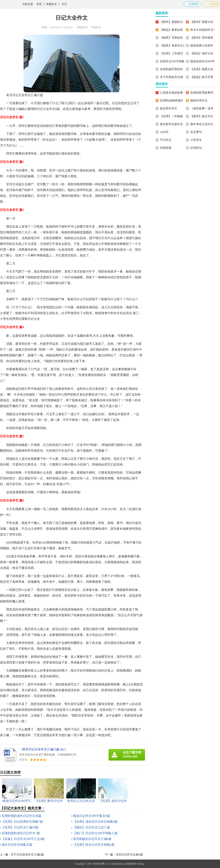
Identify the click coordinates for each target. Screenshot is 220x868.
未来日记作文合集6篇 (129, 855)
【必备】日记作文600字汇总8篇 (23, 839)
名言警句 (196, 132)
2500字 (164, 132)
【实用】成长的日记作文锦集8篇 (95, 822)
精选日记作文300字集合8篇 (91, 816)
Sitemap (141, 864)
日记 (64, 4)
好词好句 (196, 148)
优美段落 (166, 148)
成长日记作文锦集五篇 (17, 845)
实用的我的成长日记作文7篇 (21, 833)
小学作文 (196, 140)
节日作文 (166, 140)
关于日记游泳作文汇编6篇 (27, 855)
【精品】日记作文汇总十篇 (91, 827)
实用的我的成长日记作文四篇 (21, 816)
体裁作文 (52, 4)
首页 (39, 4)
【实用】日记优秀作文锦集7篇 (22, 822)
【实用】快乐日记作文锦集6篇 (94, 845)
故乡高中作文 (169, 108)
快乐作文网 (99, 864)
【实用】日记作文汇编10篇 (20, 827)
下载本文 (96, 27)
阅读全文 (82, 27)
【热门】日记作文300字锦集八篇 (95, 833)
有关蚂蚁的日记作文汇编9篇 (92, 839)
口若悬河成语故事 (171, 93)
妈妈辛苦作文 (199, 101)
